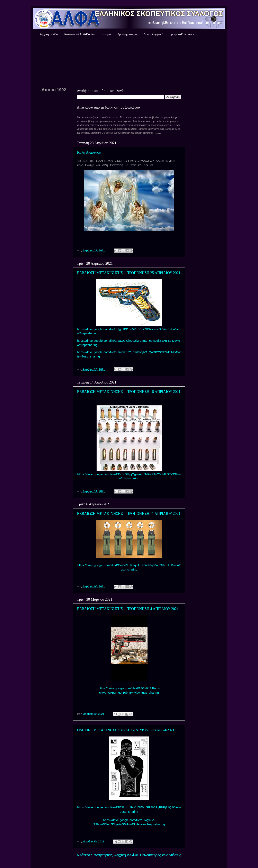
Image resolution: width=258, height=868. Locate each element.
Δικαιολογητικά (153, 34)
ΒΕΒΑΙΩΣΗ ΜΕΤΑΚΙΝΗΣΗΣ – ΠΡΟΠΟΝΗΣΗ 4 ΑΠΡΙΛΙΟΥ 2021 (128, 609)
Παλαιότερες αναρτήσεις (161, 855)
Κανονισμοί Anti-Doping (80, 34)
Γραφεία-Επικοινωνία (183, 34)
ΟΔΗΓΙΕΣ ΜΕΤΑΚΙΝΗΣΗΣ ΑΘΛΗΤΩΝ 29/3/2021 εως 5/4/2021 (126, 730)
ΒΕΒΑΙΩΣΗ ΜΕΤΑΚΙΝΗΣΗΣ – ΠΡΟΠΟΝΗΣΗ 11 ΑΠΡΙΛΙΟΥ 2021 (129, 514)
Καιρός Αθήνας (129, 59)
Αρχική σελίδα (49, 34)
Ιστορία (106, 34)
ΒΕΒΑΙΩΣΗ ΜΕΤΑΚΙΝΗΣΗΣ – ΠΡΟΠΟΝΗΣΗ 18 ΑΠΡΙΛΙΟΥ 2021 (129, 392)
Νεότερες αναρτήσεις (95, 855)
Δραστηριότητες (127, 34)
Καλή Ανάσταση (89, 152)
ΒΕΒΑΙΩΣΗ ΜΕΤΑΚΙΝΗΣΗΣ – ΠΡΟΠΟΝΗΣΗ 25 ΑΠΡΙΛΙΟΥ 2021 (129, 273)
